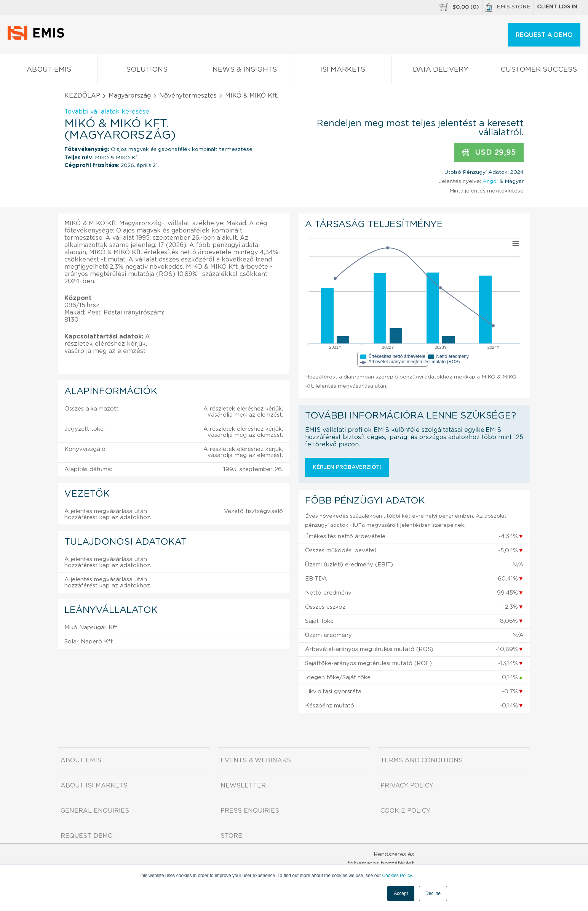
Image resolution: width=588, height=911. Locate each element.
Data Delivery (441, 71)
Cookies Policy (397, 876)
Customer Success (539, 71)
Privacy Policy (407, 786)
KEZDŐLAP (82, 96)
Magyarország (130, 96)
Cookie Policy (405, 811)
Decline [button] (433, 893)
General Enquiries (95, 811)
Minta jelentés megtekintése (487, 191)
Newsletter (243, 786)
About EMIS (49, 71)
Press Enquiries (250, 811)
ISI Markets (343, 71)
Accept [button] (401, 893)
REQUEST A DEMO (544, 35)
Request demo (87, 836)
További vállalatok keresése (107, 112)
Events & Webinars (256, 760)
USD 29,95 (489, 153)
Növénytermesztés (188, 96)
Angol (490, 181)
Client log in (557, 7)
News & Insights (245, 71)
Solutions (147, 71)
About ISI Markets (94, 786)
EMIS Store (508, 8)
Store (231, 836)
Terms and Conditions (422, 760)
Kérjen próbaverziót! (347, 467)
